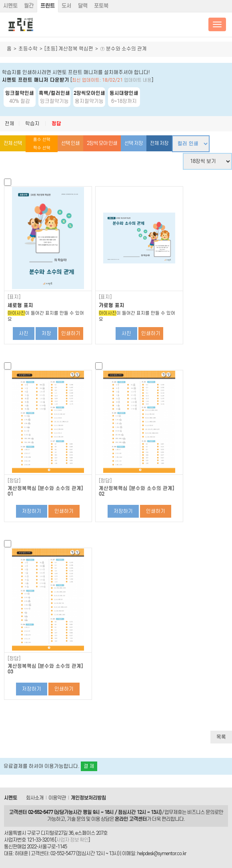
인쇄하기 (71, 333)
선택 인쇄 (70, 143)
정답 (56, 124)
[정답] (14, 481)
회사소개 (35, 798)
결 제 (89, 766)
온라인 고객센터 (131, 819)
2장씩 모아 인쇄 (102, 143)
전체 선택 (13, 143)
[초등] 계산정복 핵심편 (69, 49)
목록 (221, 737)
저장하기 (32, 511)
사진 (24, 333)
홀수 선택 (42, 140)
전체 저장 (159, 143)
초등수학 (28, 49)
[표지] (14, 297)
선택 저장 (134, 143)
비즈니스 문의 (201, 812)
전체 (10, 124)
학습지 (32, 124)
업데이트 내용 (138, 80)
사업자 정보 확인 (72, 840)
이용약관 (57, 798)
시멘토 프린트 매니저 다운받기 (36, 80)
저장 (46, 333)
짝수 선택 (42, 148)
